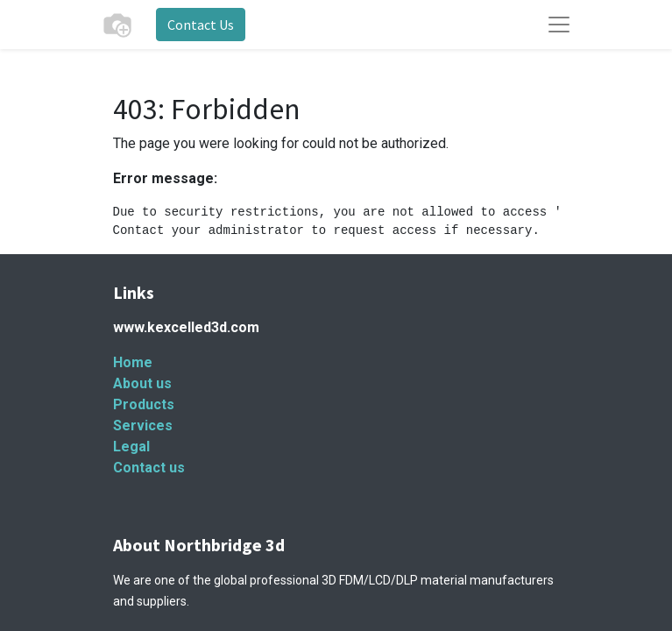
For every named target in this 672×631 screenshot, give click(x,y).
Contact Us (201, 25)
